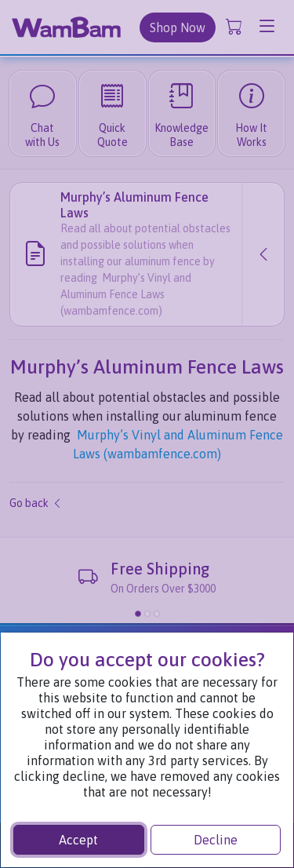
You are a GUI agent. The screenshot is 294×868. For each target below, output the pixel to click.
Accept (78, 840)
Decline (216, 840)
